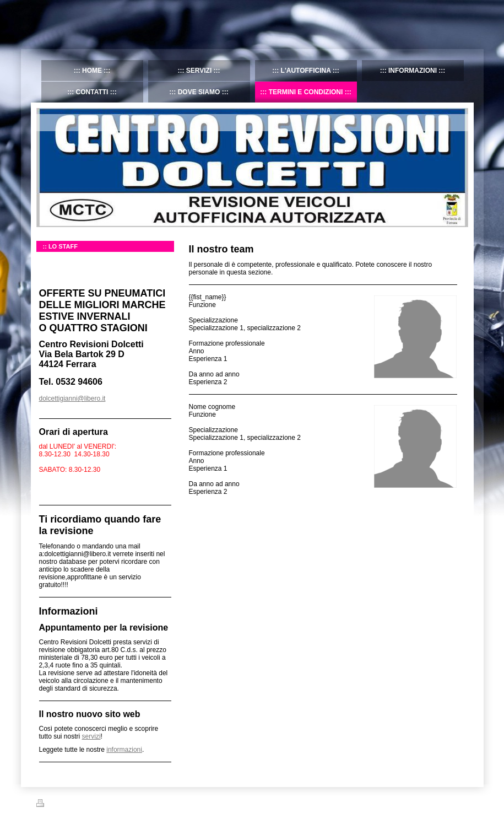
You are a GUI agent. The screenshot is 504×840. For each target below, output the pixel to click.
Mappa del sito (93, 805)
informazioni (124, 750)
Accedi (459, 803)
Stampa (53, 805)
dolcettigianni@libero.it (72, 399)
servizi (91, 736)
